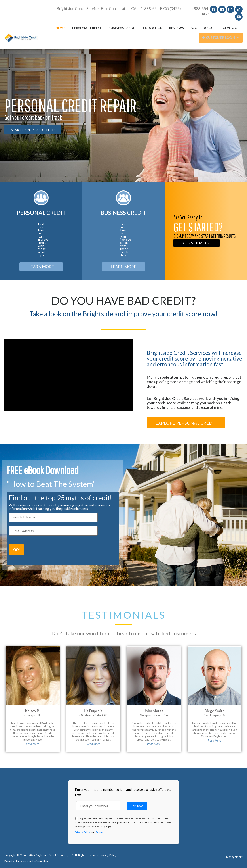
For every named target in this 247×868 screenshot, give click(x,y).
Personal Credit (87, 28)
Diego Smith (214, 711)
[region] (123, 115)
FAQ (194, 28)
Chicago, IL (32, 715)
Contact (231, 28)
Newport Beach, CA (154, 715)
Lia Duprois (93, 711)
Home (61, 28)
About (210, 28)
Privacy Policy (83, 832)
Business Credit (122, 28)
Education (153, 28)
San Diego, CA (214, 715)
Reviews (177, 28)
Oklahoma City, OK (93, 715)
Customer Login (221, 38)
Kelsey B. (33, 711)
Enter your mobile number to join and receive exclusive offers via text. (123, 792)
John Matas (154, 711)
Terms (99, 832)
